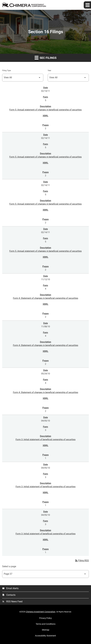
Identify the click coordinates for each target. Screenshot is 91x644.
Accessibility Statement (45, 636)
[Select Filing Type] (23, 78)
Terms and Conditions (46, 624)
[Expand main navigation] (87, 5)
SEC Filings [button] (45, 58)
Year (49, 71)
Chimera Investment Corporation (41, 612)
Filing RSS (82, 561)
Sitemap (46, 630)
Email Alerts (10, 588)
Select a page (9, 566)
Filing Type (6, 71)
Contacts (9, 595)
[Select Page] (45, 574)
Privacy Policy (45, 618)
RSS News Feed (12, 602)
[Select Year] (68, 78)
